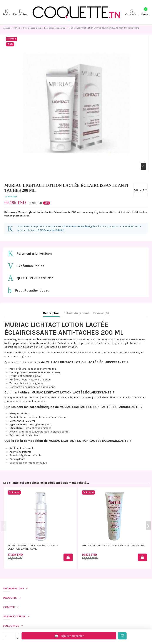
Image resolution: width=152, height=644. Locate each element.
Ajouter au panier (69, 636)
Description (51, 313)
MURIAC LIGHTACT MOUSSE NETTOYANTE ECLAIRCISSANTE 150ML (33, 547)
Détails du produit (76, 313)
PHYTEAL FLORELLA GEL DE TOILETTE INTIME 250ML (113, 545)
